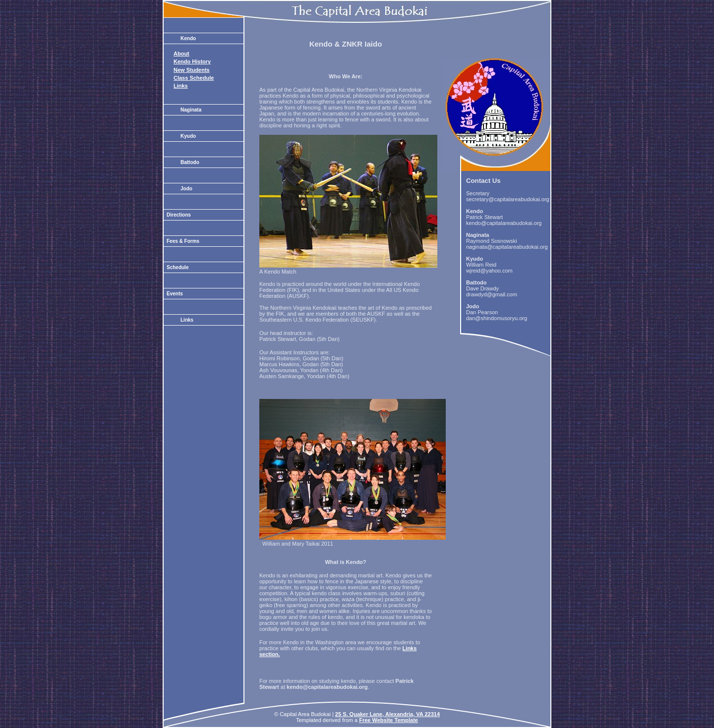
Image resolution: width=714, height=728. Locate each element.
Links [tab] (187, 320)
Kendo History (192, 61)
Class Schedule (194, 78)
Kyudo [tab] (188, 136)
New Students (192, 70)
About (181, 54)
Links (181, 86)
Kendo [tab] (188, 38)
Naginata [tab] (191, 110)
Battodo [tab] (190, 162)
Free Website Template (388, 720)
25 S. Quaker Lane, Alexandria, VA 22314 (387, 714)
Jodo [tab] (186, 189)
